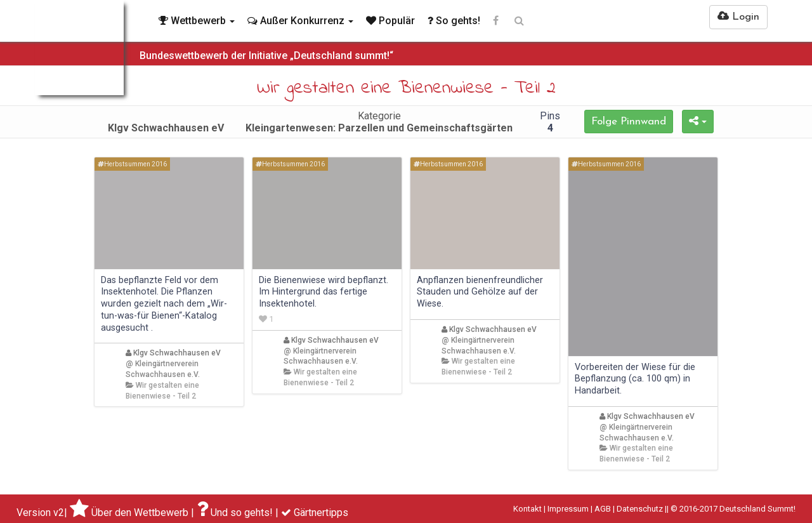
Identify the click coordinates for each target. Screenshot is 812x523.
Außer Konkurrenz (300, 21)
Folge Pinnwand (629, 122)
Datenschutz (640, 509)
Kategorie (379, 122)
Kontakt (527, 509)
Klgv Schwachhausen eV (173, 353)
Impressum (568, 509)
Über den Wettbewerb (140, 513)
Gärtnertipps (321, 513)
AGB (603, 509)
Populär (390, 21)
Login (738, 17)
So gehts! (454, 21)
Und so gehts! (242, 513)
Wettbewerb (197, 21)
